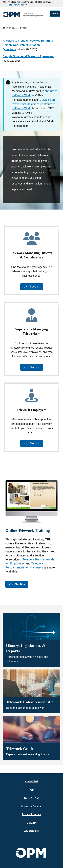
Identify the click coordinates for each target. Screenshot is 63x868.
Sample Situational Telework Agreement (28, 56)
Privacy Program (32, 814)
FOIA (32, 790)
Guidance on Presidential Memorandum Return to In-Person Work (34, 104)
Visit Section (32, 287)
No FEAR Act (32, 798)
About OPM (32, 781)
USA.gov (32, 823)
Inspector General (32, 806)
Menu (55, 14)
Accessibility (32, 831)
